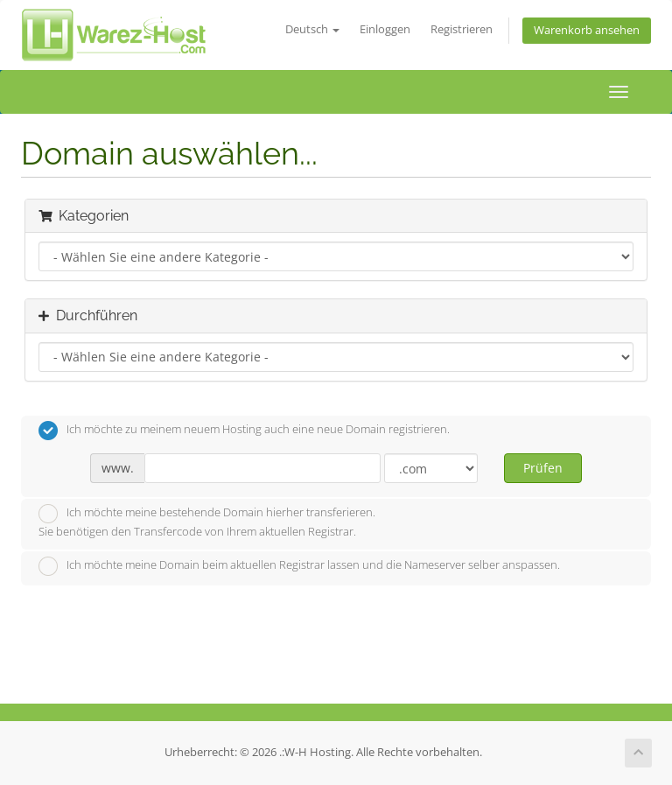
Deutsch (312, 29)
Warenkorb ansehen (587, 30)
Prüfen (543, 468)
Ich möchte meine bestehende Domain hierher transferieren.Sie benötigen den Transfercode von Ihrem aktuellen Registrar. (207, 522)
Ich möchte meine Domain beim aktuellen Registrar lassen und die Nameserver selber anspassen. (299, 566)
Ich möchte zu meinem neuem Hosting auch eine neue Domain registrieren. (244, 431)
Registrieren (462, 29)
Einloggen (385, 29)
